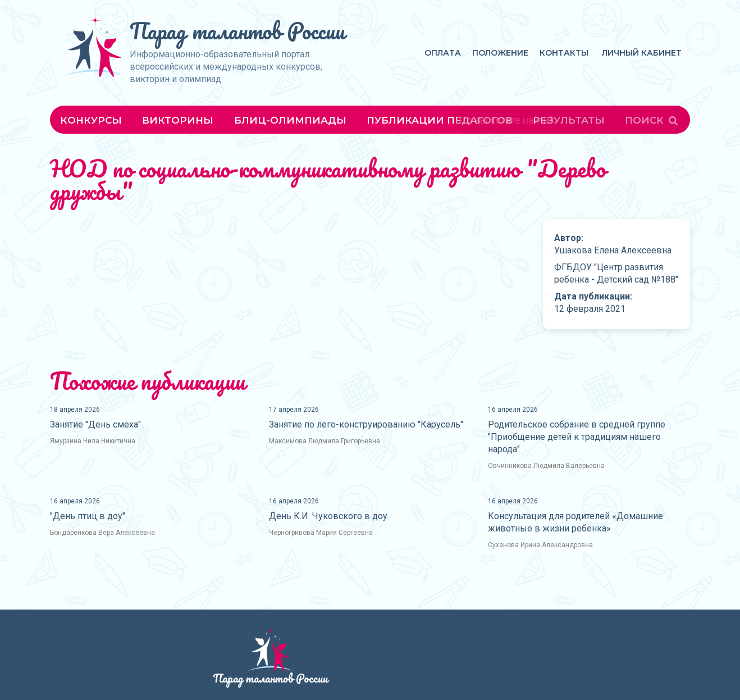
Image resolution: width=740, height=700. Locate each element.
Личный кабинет (642, 53)
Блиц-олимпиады (290, 120)
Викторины (178, 120)
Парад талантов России (237, 31)
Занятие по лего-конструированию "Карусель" (366, 424)
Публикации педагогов (440, 120)
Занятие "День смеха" (95, 424)
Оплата (443, 53)
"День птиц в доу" (88, 516)
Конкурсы (91, 120)
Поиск (652, 120)
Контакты (564, 53)
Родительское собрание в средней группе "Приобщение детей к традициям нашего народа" (577, 437)
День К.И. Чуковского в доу (328, 516)
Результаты (569, 120)
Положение (500, 53)
